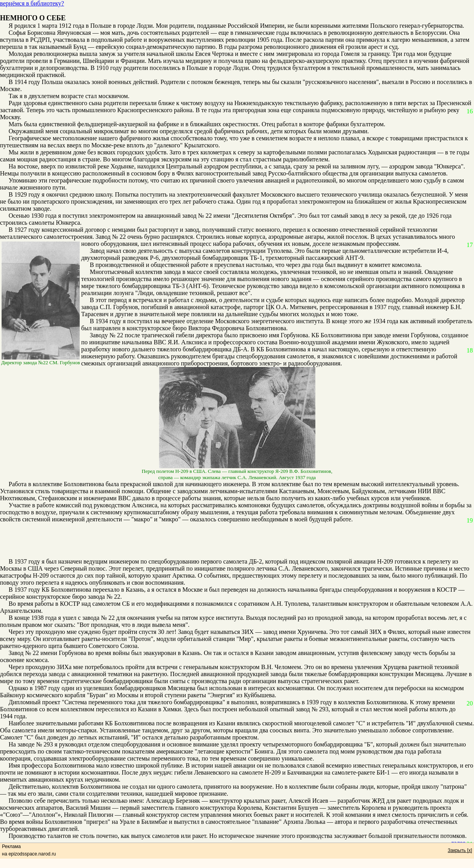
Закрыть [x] (460, 850)
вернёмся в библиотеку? (32, 3)
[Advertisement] (233, 540)
